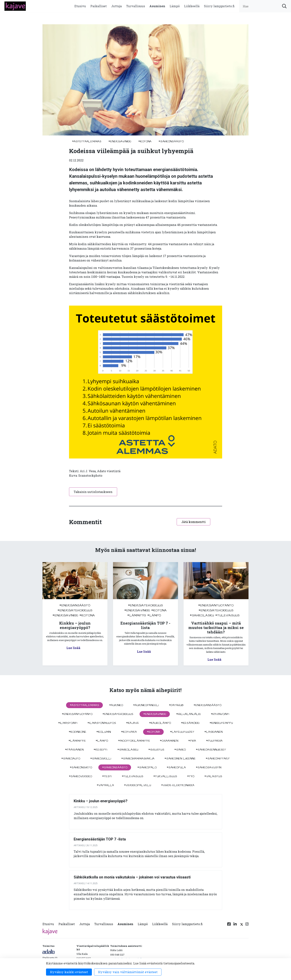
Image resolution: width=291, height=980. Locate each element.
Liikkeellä (192, 6)
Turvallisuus (136, 6)
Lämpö (175, 6)
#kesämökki (190, 723)
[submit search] (284, 6)
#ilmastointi (68, 723)
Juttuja (116, 6)
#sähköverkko (80, 776)
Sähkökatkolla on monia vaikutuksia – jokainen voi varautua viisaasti (132, 877)
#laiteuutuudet (182, 732)
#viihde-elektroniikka (178, 785)
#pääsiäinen (74, 750)
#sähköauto (71, 759)
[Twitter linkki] (241, 925)
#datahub (176, 705)
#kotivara (129, 732)
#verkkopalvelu (138, 785)
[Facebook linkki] (229, 925)
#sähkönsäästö (171, 141)
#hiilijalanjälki (188, 714)
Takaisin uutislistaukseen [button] (93, 492)
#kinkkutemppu (221, 723)
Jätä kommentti (193, 522)
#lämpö (154, 615)
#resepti (100, 750)
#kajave (133, 723)
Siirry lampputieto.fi (219, 6)
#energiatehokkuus (75, 610)
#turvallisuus (165, 776)
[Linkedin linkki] (235, 925)
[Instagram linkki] (247, 925)
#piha (192, 741)
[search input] (265, 6)
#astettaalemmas (87, 141)
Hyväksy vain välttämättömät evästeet (128, 972)
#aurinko (116, 705)
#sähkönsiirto (81, 767)
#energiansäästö (75, 605)
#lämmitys (137, 615)
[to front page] (15, 6)
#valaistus (213, 776)
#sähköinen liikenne (180, 759)
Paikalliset (99, 6)
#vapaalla (105, 785)
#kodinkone (77, 732)
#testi (107, 776)
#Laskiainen (213, 732)
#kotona (145, 141)
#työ (191, 776)
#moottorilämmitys (134, 741)
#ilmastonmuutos (102, 723)
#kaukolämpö (160, 723)
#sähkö (180, 750)
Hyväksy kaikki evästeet (69, 972)
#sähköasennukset (211, 750)
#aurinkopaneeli (146, 705)
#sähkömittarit (218, 759)
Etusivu (80, 6)
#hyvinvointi (220, 714)
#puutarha (214, 741)
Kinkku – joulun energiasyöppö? (101, 801)
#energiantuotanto (216, 605)
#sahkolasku (202, 615)
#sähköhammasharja (138, 759)
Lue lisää (73, 648)
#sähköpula (176, 767)
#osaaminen (169, 741)
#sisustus (156, 750)
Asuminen (157, 6)
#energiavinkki (120, 141)
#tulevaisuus (227, 615)
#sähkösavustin (209, 767)
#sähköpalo (147, 767)
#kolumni (104, 732)
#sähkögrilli (101, 759)
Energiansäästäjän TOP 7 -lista (100, 839)
